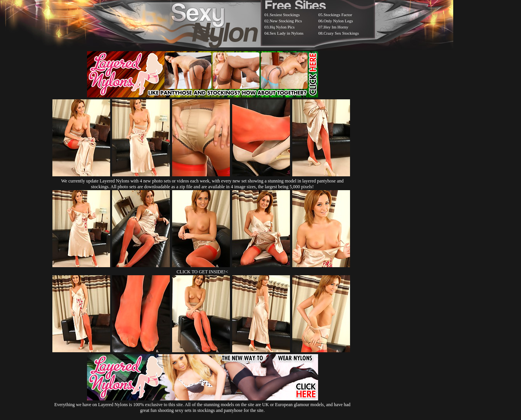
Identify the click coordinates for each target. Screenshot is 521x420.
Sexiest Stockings (285, 15)
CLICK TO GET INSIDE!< (203, 272)
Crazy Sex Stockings (341, 33)
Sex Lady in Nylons (286, 33)
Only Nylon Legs (338, 21)
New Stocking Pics (286, 21)
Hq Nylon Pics (282, 27)
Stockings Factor (338, 15)
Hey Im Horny (336, 27)
